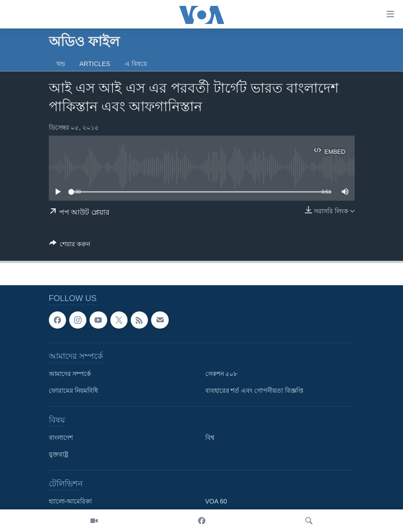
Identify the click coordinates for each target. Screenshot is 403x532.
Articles (95, 64)
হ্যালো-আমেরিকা (71, 502)
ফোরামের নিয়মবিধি (74, 391)
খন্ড (61, 64)
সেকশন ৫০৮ (222, 374)
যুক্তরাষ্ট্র (59, 455)
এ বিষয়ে (136, 64)
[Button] (70, 246)
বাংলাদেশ (61, 438)
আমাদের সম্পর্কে (70, 374)
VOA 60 (216, 502)
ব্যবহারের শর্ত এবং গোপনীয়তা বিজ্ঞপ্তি (255, 391)
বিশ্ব (210, 438)
